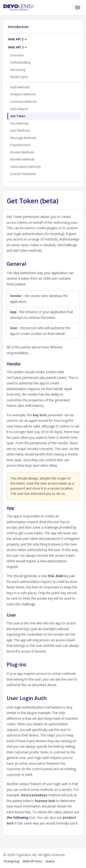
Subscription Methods (26, 167)
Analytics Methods (23, 94)
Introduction (18, 27)
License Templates (23, 174)
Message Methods (23, 138)
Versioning (18, 70)
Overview (17, 55)
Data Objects (19, 109)
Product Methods (22, 152)
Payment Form (20, 145)
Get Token (18, 116)
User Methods (20, 130)
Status (50, 861)
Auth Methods (20, 87)
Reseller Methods (23, 159)
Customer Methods (24, 102)
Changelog (11, 861)
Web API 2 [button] (17, 39)
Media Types (19, 77)
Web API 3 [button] (17, 47)
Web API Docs (32, 861)
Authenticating (20, 62)
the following (17, 817)
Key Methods (19, 123)
